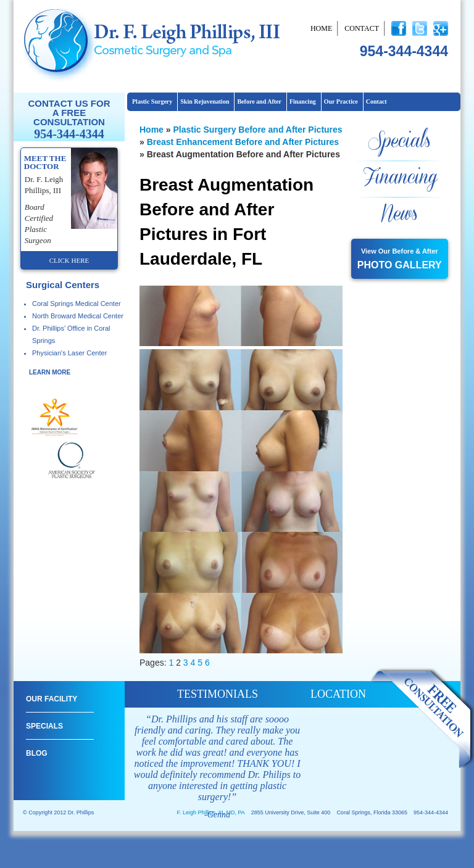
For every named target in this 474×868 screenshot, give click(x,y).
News (399, 214)
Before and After (259, 101)
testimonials (218, 694)
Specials (399, 142)
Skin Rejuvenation (205, 101)
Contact (362, 28)
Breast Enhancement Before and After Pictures (243, 142)
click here (69, 260)
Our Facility (52, 699)
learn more (50, 372)
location (338, 694)
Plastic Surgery (152, 101)
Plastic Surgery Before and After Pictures (257, 130)
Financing (303, 101)
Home (321, 28)
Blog (37, 753)
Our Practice (341, 101)
